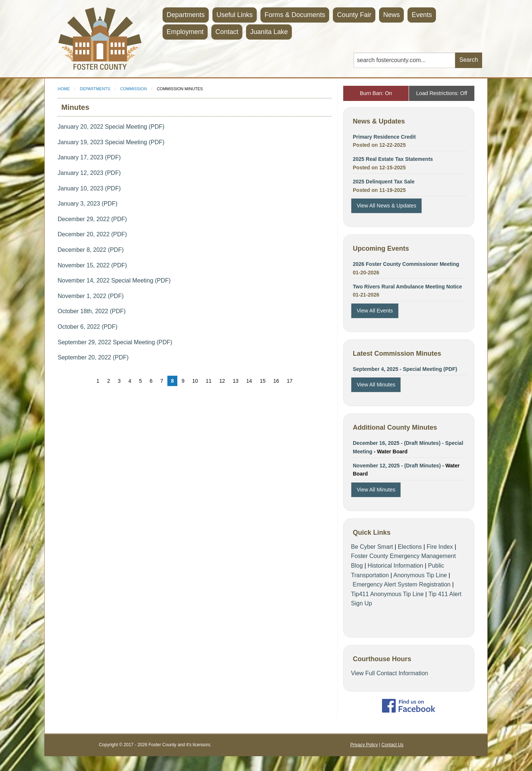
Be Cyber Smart (372, 547)
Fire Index (440, 547)
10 (195, 381)
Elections (410, 547)
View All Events (375, 311)
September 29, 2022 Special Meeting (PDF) (115, 342)
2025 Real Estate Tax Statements (393, 159)
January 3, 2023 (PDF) (88, 204)
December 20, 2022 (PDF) (92, 234)
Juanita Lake (269, 32)
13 (236, 381)
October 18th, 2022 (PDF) (92, 311)
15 (263, 381)
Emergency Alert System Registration (401, 584)
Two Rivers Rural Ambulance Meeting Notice (407, 287)
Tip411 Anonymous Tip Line (387, 594)
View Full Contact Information (390, 673)
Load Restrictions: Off (441, 93)
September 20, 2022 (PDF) (93, 357)
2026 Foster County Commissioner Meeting (406, 264)
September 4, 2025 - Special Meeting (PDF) (405, 369)
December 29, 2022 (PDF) (92, 219)
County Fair (354, 15)
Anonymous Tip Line (420, 575)
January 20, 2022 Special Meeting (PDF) (111, 127)
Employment (185, 32)
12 (222, 381)
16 (276, 381)
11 (209, 381)
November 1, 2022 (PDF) (91, 296)
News (391, 15)
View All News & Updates (386, 206)
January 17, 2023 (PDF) (89, 157)
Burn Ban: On (376, 93)
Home (64, 89)
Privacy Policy (364, 745)
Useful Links (235, 15)
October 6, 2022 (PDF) (88, 327)
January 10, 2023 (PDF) (89, 188)
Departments (186, 15)
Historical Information (395, 566)
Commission (133, 89)
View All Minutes (376, 385)
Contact (227, 32)
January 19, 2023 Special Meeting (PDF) (111, 142)
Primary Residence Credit (384, 137)
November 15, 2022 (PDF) (92, 265)
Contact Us (393, 745)
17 (290, 381)
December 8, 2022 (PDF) (91, 250)
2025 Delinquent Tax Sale (384, 182)
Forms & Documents (295, 15)
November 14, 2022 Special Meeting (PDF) (114, 280)
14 (249, 381)
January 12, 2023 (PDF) (89, 173)
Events (422, 15)
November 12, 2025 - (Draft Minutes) (398, 466)
